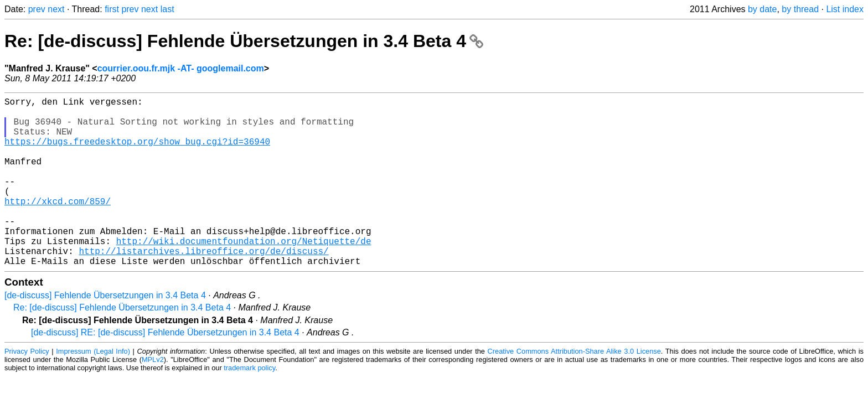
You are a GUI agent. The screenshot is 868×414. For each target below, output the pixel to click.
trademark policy (249, 405)
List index (845, 9)
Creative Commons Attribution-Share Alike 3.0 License (574, 389)
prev (37, 9)
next (56, 9)
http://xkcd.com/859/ (58, 225)
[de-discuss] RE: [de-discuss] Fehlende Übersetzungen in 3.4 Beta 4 (165, 370)
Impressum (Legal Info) (93, 389)
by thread (800, 9)
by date (762, 9)
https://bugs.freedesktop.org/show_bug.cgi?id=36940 (137, 152)
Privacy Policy (27, 389)
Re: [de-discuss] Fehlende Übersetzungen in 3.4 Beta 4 (244, 41)
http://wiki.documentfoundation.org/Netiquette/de (244, 274)
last (167, 9)
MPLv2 (153, 397)
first (112, 9)
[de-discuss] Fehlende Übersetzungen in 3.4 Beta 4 (105, 333)
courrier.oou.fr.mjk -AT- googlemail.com (181, 68)
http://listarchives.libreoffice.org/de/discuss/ (203, 286)
